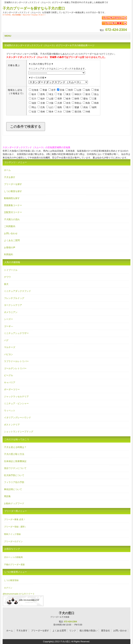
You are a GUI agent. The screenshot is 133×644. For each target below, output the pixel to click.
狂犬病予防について (14, 475)
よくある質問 (59, 631)
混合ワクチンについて (15, 468)
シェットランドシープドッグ (19, 432)
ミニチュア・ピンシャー (16, 403)
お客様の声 (10, 247)
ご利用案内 (10, 226)
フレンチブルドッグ (14, 298)
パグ (6, 340)
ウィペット (10, 411)
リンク (73, 631)
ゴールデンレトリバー (15, 368)
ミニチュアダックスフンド (17, 291)
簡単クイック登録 (12, 534)
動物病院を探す (12, 198)
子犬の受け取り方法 (14, 454)
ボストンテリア (12, 425)
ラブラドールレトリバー (16, 361)
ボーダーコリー (12, 389)
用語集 (7, 496)
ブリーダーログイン (13, 541)
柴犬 (6, 284)
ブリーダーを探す (13, 184)
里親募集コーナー (13, 205)
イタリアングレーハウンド (17, 418)
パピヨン (8, 354)
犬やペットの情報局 (13, 557)
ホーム (7, 170)
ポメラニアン (11, 312)
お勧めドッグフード (14, 503)
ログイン (8, 588)
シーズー (8, 319)
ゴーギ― (8, 326)
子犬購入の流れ (12, 219)
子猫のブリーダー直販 (14, 565)
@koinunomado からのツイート (19, 594)
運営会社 (105, 631)
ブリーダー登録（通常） (15, 527)
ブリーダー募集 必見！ (15, 519)
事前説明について (13, 489)
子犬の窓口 (60, 615)
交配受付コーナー (13, 212)
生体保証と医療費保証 (15, 461)
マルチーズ (10, 347)
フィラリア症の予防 (14, 482)
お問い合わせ (11, 233)
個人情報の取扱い (88, 631)
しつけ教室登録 (11, 580)
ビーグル (8, 375)
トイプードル (11, 270)
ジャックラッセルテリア (16, 397)
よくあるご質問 (12, 240)
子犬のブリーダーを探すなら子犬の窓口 (34, 8)
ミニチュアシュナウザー (16, 333)
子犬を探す (10, 177)
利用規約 (8, 254)
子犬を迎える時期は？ (15, 447)
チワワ (7, 277)
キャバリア (10, 382)
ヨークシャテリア (13, 305)
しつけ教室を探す (13, 191)
